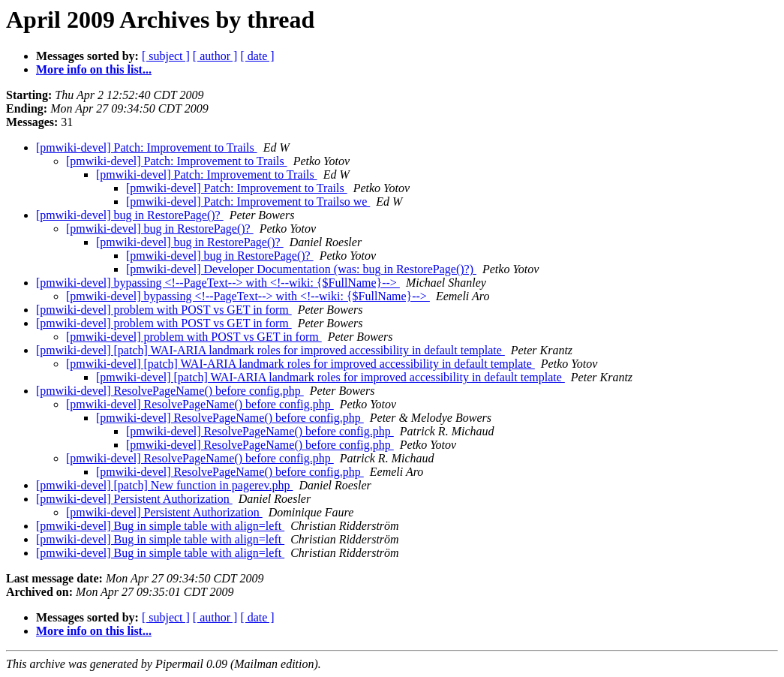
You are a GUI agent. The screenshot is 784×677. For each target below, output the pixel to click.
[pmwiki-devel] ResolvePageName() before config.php (170, 391)
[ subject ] (166, 56)
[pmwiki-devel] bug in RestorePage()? (130, 215)
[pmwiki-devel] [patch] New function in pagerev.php (164, 485)
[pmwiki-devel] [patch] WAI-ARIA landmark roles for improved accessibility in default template (270, 350)
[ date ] (257, 56)
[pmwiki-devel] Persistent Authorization (134, 499)
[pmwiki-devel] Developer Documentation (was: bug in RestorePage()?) (301, 269)
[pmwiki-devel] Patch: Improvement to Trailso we (248, 202)
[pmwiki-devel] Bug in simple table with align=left (160, 526)
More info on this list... (94, 69)
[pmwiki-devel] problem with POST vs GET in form (164, 310)
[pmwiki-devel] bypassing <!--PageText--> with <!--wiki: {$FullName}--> (218, 283)
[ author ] (215, 56)
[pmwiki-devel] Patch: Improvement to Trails (147, 147)
